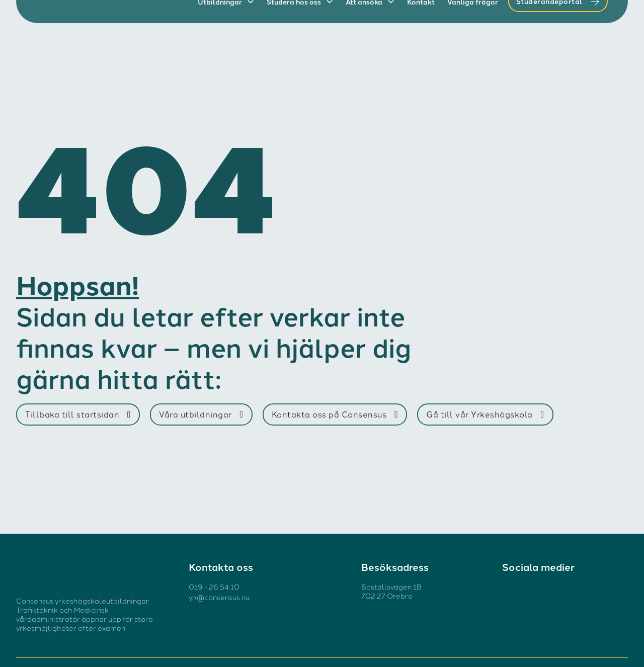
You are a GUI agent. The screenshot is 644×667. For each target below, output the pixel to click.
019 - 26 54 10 (214, 587)
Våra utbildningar (201, 414)
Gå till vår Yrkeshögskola (485, 414)
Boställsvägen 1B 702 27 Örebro (391, 591)
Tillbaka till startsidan (78, 414)
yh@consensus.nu (219, 597)
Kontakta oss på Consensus (335, 414)
